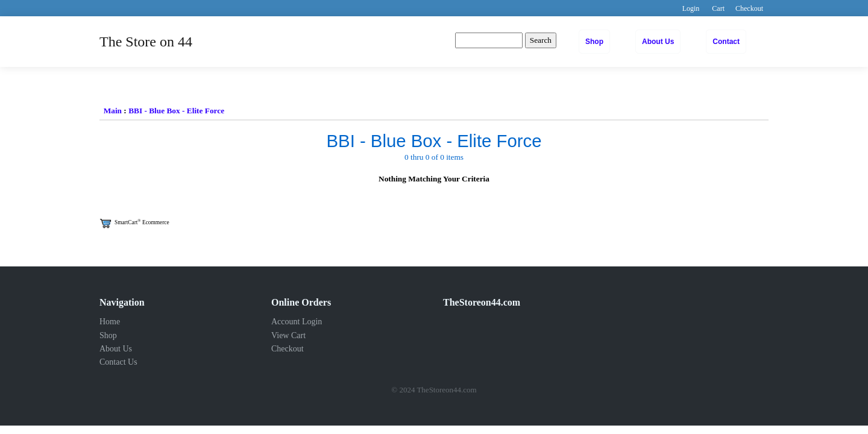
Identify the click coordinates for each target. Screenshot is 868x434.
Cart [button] (718, 8)
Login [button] (691, 8)
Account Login (297, 322)
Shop (594, 42)
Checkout (288, 349)
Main (113, 111)
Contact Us (118, 362)
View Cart (288, 335)
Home (110, 322)
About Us (658, 42)
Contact (726, 42)
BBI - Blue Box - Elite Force (176, 111)
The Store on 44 (146, 42)
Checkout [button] (749, 8)
